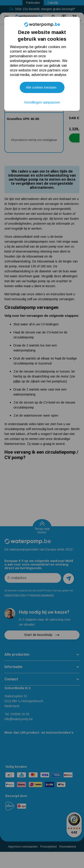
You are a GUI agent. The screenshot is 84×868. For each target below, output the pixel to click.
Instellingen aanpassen (42, 102)
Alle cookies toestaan (41, 87)
